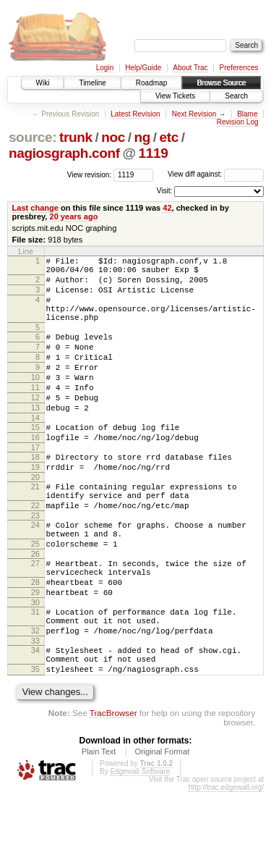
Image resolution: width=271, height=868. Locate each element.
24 (35, 573)
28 (35, 641)
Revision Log (238, 122)
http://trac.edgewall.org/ (226, 863)
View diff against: (216, 174)
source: (33, 137)
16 (35, 472)
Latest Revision (135, 114)
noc (113, 137)
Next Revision (194, 114)
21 (35, 528)
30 (35, 665)
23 (35, 563)
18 (35, 494)
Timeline (92, 83)
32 (35, 698)
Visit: (165, 191)
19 (35, 506)
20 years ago (74, 216)
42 (167, 208)
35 (35, 743)
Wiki (43, 83)
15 (35, 460)
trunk (76, 137)
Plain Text (99, 827)
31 (35, 675)
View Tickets (175, 96)
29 (35, 653)
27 (35, 618)
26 (35, 608)
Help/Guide (143, 68)
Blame (247, 114)
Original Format (162, 827)
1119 (154, 153)
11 (35, 413)
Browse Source (221, 83)
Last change (35, 208)
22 (35, 551)
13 (35, 438)
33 (35, 710)
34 (35, 720)
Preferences (239, 68)
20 (35, 518)
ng (142, 137)
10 (35, 401)
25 (35, 596)
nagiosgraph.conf (64, 153)
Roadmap (151, 83)
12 (35, 426)
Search (236, 96)
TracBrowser (113, 789)
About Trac (190, 68)
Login (105, 68)
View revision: (90, 174)
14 (35, 450)
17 (35, 484)
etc (169, 137)
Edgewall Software (140, 847)
